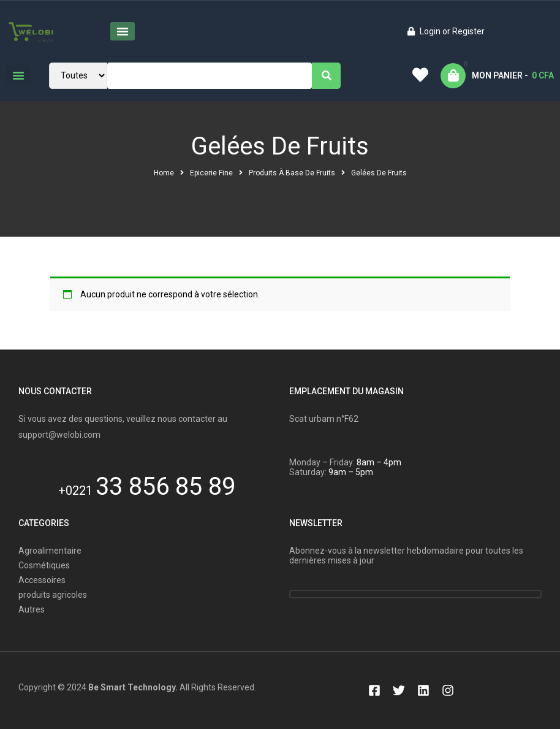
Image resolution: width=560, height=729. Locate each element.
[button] (123, 31)
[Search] (327, 76)
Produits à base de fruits (292, 173)
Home (164, 173)
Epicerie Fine (211, 173)
